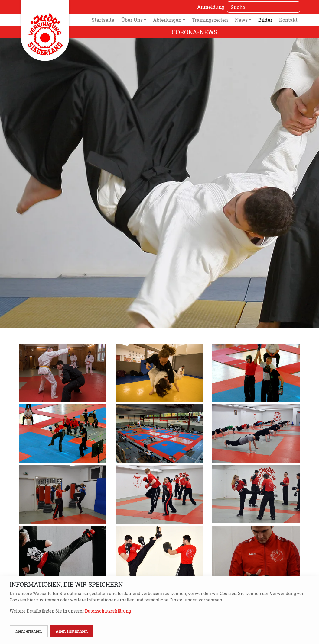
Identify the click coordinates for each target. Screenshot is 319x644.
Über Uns (132, 20)
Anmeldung (211, 7)
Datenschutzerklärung (108, 611)
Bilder (265, 20)
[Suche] (264, 7)
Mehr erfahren (29, 631)
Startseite (103, 20)
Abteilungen (167, 20)
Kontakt (288, 20)
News (241, 20)
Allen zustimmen (72, 631)
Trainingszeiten (210, 20)
